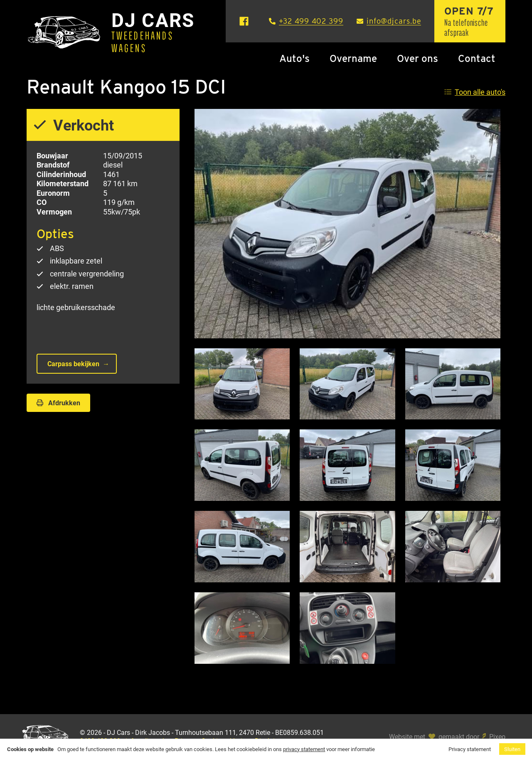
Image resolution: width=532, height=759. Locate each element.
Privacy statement (470, 749)
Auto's (294, 58)
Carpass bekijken (73, 363)
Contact (477, 58)
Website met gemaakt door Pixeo (447, 737)
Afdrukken (58, 403)
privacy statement (304, 749)
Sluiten (512, 749)
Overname (353, 58)
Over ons (417, 58)
